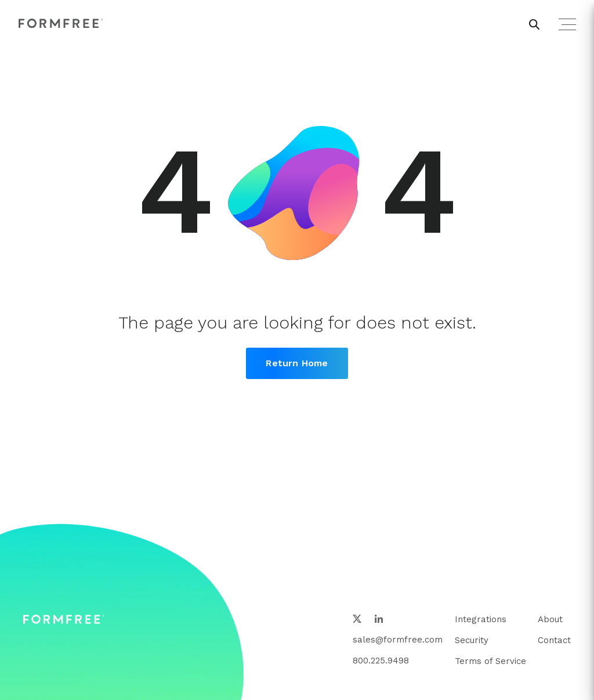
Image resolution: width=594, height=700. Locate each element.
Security (472, 640)
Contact (554, 640)
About (550, 619)
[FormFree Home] (61, 24)
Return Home (297, 363)
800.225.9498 (381, 661)
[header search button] (534, 24)
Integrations (481, 619)
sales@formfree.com (398, 640)
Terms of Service (490, 661)
